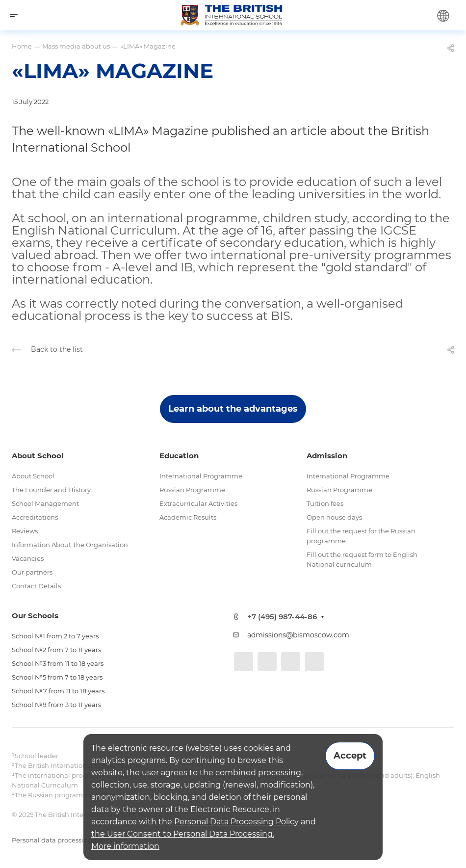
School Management (45, 503)
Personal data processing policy (62, 840)
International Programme (201, 476)
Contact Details (36, 586)
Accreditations (35, 517)
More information (125, 846)
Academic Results (188, 517)
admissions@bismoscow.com (298, 635)
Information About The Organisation (70, 545)
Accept (350, 756)
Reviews (25, 531)
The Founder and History (51, 490)
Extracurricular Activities (198, 503)
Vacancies (28, 558)
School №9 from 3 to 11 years (56, 705)
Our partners (32, 572)
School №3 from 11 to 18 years (58, 663)
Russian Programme (192, 490)
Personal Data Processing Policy (236, 822)
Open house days (334, 517)
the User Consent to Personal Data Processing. (183, 834)
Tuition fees (325, 503)
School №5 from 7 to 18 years (57, 677)
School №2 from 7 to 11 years (56, 650)
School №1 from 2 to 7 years (55, 636)
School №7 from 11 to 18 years (58, 691)
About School (33, 476)
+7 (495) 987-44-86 (282, 617)
